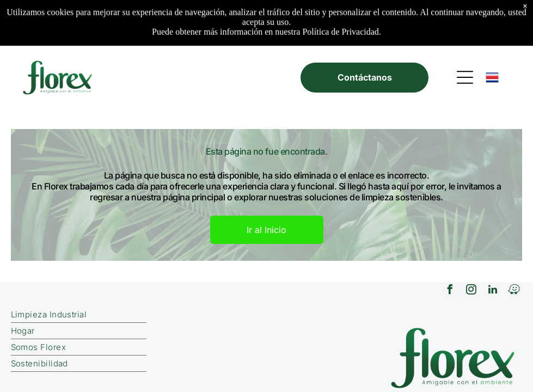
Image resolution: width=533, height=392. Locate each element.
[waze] (514, 291)
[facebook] (450, 291)
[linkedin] (493, 291)
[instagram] (471, 291)
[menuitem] (146, 315)
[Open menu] (465, 77)
